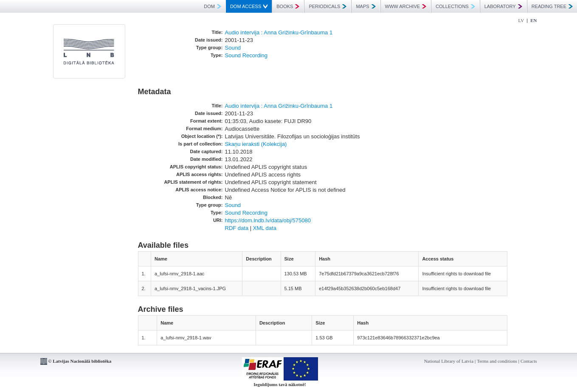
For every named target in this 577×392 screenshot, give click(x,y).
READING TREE (552, 6)
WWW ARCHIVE (406, 6)
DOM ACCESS (249, 6)
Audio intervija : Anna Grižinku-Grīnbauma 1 (279, 32)
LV (521, 20)
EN (533, 20)
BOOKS (288, 6)
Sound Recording (246, 55)
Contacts (529, 361)
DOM (213, 6)
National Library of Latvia (449, 361)
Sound (233, 48)
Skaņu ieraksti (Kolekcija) (256, 144)
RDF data (237, 228)
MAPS (366, 6)
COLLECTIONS (455, 6)
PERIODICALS (328, 6)
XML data (265, 228)
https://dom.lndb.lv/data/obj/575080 (268, 220)
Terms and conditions (497, 361)
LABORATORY (503, 6)
